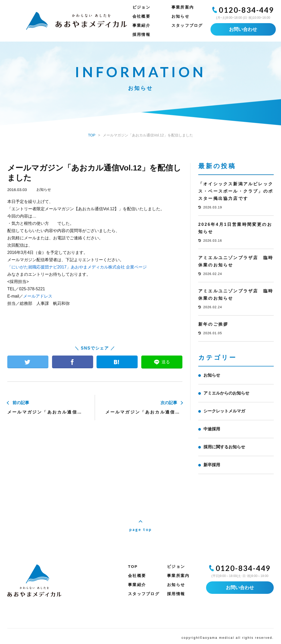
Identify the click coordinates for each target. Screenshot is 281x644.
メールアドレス (38, 296)
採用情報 (141, 34)
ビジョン (141, 7)
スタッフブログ (187, 25)
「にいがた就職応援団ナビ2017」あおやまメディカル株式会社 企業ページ (77, 267)
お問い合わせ (243, 29)
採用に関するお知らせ (224, 447)
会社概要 (141, 16)
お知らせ (180, 16)
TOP (133, 566)
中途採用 (212, 429)
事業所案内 (183, 7)
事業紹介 (141, 25)
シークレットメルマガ (224, 411)
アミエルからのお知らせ (226, 393)
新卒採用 (212, 465)
